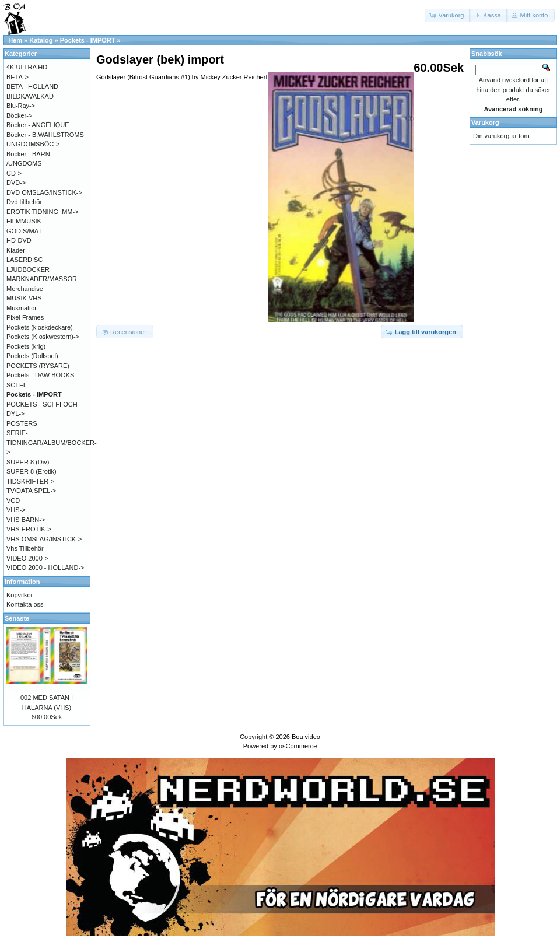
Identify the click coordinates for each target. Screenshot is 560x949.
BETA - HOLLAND (32, 86)
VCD (13, 500)
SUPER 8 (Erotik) (32, 471)
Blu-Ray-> (21, 106)
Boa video (306, 737)
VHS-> (16, 510)
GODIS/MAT (24, 231)
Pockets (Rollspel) (32, 356)
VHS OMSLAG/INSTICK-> (44, 539)
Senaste (17, 618)
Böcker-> (19, 115)
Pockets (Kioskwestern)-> (43, 337)
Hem (15, 40)
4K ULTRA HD (27, 67)
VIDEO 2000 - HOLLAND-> (45, 568)
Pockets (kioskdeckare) (40, 327)
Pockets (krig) (26, 346)
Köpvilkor (20, 595)
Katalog (41, 40)
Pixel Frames (25, 317)
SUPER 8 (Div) (28, 462)
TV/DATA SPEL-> (31, 491)
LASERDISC (24, 260)
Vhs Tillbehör (25, 548)
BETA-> (17, 77)
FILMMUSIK (24, 221)
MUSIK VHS (24, 298)
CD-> (14, 173)
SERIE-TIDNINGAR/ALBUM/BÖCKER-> (52, 442)
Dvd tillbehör (24, 202)
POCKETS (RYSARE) (38, 366)
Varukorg (485, 122)
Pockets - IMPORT (88, 40)
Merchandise (25, 289)
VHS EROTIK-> (29, 529)
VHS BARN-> (26, 520)
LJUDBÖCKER (28, 269)
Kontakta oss (25, 604)
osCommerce (298, 746)
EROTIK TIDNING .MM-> (43, 212)
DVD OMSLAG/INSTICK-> (44, 192)
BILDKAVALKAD (30, 96)
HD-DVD (19, 240)
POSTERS (22, 423)
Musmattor (22, 308)
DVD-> (16, 183)
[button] (448, 15)
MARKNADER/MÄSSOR (42, 279)
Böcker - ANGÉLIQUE (38, 125)
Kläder (16, 250)
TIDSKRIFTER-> (30, 481)
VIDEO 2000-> (27, 558)
